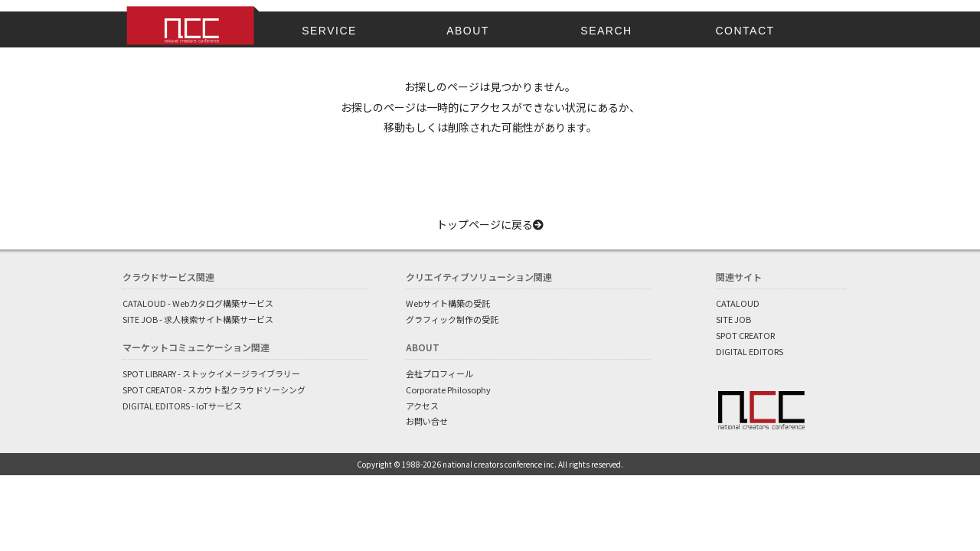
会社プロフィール (439, 373)
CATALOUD (738, 303)
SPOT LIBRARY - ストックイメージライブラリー (211, 373)
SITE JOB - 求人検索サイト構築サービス (198, 319)
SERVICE (329, 31)
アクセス (422, 406)
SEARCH (606, 31)
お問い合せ (427, 421)
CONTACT (745, 31)
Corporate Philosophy (448, 390)
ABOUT (468, 31)
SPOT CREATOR (745, 335)
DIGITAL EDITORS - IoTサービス (182, 406)
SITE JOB (733, 319)
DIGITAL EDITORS (750, 351)
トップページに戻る (490, 224)
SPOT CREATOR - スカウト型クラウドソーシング (214, 390)
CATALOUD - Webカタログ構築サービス (198, 303)
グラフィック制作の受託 (452, 319)
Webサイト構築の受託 (448, 303)
